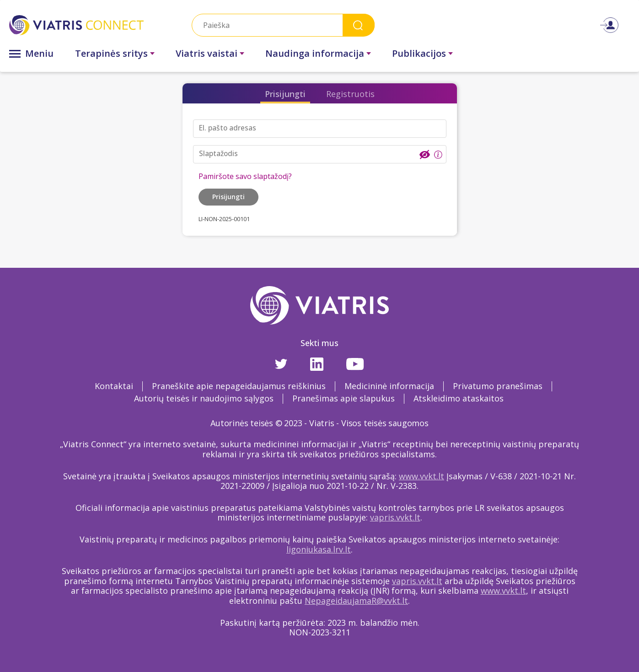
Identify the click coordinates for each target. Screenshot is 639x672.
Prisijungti (285, 94)
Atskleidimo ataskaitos (459, 398)
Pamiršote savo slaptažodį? (245, 176)
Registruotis (350, 94)
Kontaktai (114, 386)
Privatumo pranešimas (498, 386)
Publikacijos (419, 53)
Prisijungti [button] (228, 197)
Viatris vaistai (207, 53)
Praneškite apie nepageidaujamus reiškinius (239, 386)
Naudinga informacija (315, 53)
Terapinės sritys (111, 53)
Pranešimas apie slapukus (344, 398)
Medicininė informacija (389, 386)
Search (359, 25)
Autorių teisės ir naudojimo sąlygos (204, 398)
